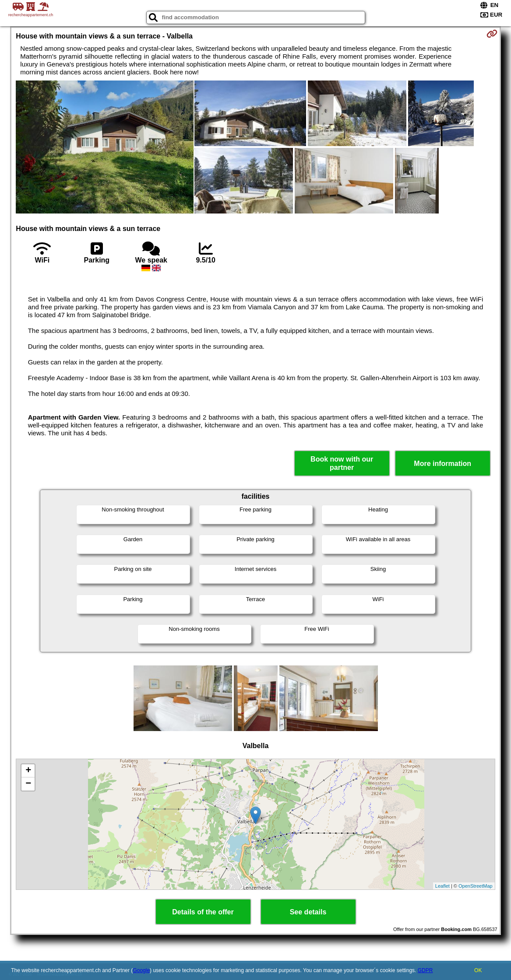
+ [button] (28, 771)
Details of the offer (203, 912)
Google (141, 970)
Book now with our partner (342, 463)
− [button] (28, 784)
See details (308, 912)
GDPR (425, 970)
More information (442, 464)
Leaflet (442, 886)
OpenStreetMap (476, 886)
